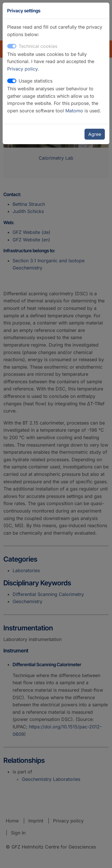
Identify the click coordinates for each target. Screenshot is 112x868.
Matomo (75, 111)
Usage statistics (36, 81)
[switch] (12, 81)
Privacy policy (22, 69)
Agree (95, 134)
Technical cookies (38, 46)
